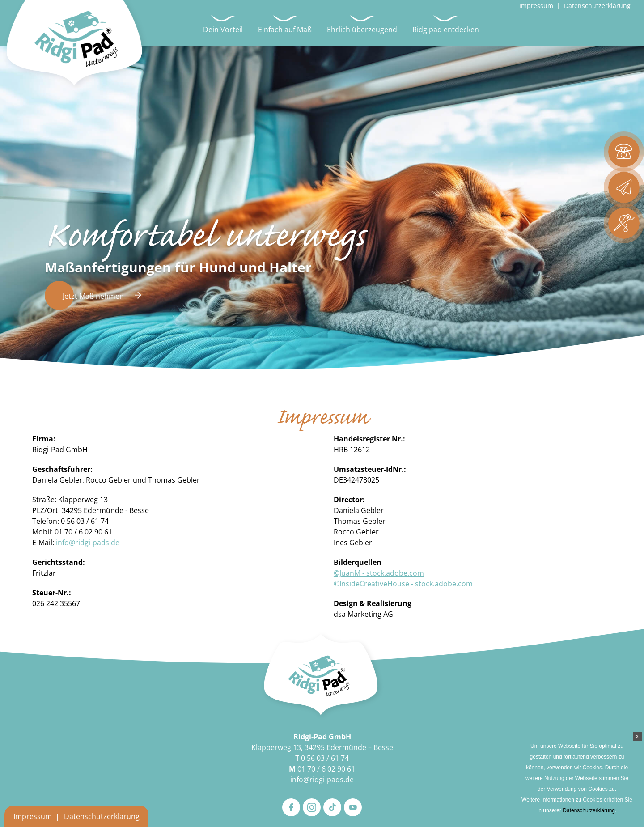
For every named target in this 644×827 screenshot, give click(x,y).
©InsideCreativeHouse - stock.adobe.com (403, 584)
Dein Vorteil (223, 30)
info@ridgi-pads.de (88, 543)
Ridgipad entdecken (446, 30)
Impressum (536, 6)
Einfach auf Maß (285, 30)
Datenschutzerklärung (597, 6)
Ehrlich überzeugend (362, 30)
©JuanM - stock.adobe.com (379, 573)
